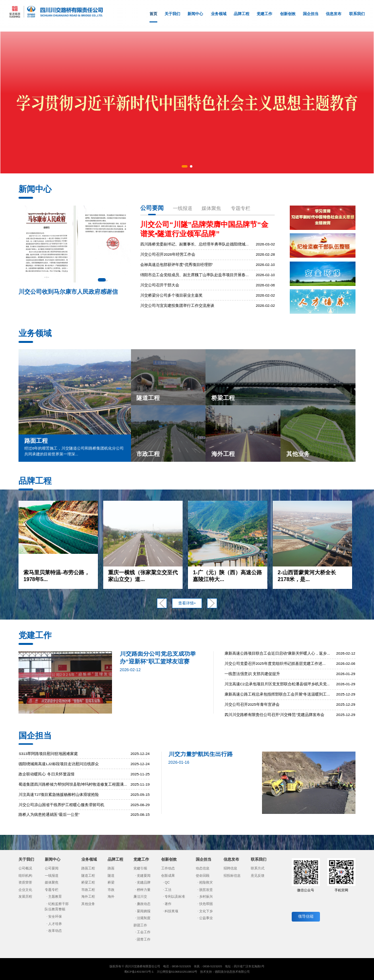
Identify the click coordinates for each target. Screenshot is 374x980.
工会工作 (144, 932)
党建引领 (140, 868)
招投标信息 (232, 876)
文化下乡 (206, 911)
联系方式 (258, 868)
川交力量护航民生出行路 (201, 754)
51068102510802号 (185, 971)
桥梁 (111, 882)
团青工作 (144, 939)
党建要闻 (144, 876)
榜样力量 (144, 890)
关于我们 (172, 14)
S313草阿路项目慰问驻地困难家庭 (48, 754)
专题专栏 (241, 208)
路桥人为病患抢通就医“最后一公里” (49, 815)
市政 (111, 890)
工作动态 (168, 868)
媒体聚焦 (211, 208)
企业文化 (25, 890)
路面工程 (88, 868)
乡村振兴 (206, 896)
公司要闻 (152, 208)
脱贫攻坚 (206, 890)
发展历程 (25, 896)
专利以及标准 (175, 896)
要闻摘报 (144, 911)
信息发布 (334, 14)
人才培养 (55, 924)
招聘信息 (230, 868)
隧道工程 (88, 876)
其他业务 (88, 904)
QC (167, 882)
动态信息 (203, 868)
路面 (111, 868)
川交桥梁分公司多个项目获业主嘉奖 (171, 295)
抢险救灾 (206, 882)
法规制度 (144, 918)
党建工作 (264, 14)
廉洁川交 (140, 896)
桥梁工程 (88, 882)
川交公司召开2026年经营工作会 (168, 254)
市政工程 (88, 890)
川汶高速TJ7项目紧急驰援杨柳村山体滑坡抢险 (59, 795)
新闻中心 (195, 14)
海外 (111, 896)
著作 (168, 904)
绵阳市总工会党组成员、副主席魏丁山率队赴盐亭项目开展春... (194, 275)
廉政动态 (144, 904)
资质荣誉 (25, 882)
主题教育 (55, 896)
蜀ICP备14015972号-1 (139, 971)
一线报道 (183, 208)
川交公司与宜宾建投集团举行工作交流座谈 (177, 306)
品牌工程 (242, 14)
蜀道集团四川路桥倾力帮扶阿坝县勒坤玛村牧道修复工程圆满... (73, 784)
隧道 (111, 876)
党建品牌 (144, 882)
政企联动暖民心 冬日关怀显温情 (46, 774)
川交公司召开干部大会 (160, 285)
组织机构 (25, 876)
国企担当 (311, 14)
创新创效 (288, 14)
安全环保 (55, 916)
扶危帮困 (206, 904)
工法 (168, 890)
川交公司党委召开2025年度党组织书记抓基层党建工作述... (275, 664)
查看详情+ (187, 603)
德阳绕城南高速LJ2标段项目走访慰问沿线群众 (58, 764)
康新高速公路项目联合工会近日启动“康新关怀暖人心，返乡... (277, 653)
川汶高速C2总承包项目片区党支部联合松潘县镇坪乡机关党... (277, 684)
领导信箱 (306, 916)
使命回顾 (203, 876)
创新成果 (168, 876)
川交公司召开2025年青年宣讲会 (252, 705)
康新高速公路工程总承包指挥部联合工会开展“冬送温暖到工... (277, 694)
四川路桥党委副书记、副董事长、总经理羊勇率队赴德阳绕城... (194, 244)
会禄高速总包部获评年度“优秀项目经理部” (177, 265)
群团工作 (140, 925)
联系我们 (357, 14)
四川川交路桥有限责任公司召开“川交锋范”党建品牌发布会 (274, 715)
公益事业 (206, 918)
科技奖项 (171, 911)
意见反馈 (258, 876)
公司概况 (25, 868)
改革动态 (55, 931)
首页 (153, 17)
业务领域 (219, 14)
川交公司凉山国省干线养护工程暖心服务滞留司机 (61, 805)
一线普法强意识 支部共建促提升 (252, 674)
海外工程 (88, 896)
